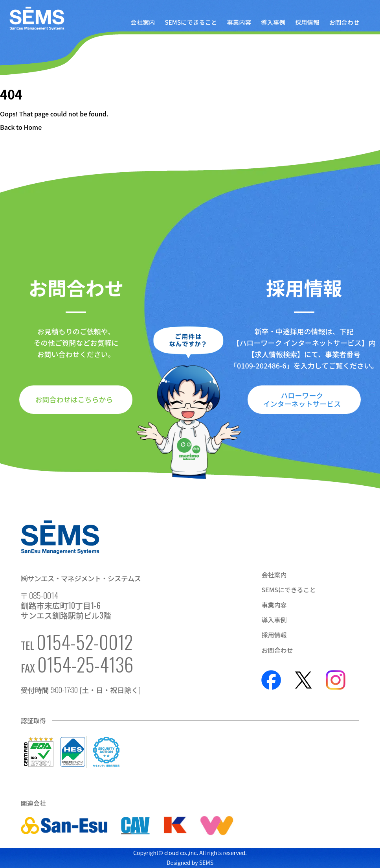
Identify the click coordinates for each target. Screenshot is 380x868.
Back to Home (21, 127)
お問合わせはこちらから (74, 399)
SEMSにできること (191, 22)
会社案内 (143, 22)
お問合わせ (344, 22)
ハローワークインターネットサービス (302, 399)
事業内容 (239, 22)
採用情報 (307, 22)
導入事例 (273, 22)
